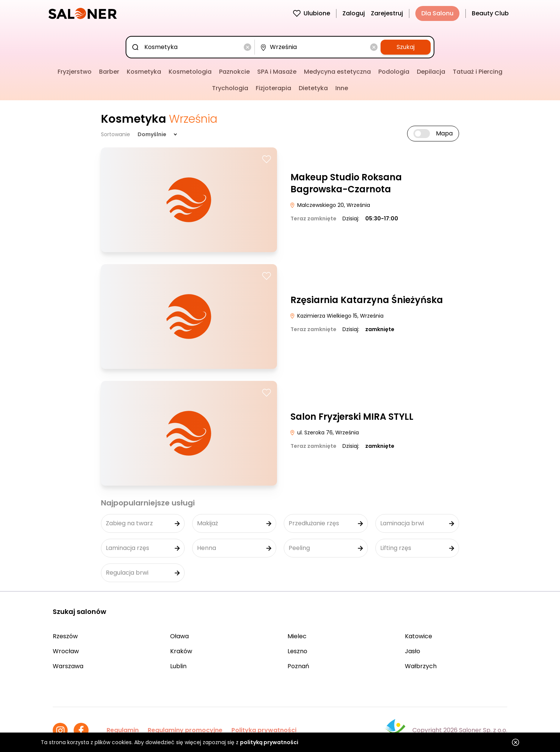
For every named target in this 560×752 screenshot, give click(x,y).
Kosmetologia (190, 72)
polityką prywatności (269, 742)
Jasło (413, 651)
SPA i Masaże (277, 72)
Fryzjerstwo (75, 72)
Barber (109, 72)
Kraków (181, 651)
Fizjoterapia (273, 88)
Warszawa (68, 666)
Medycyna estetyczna (337, 72)
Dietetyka (313, 88)
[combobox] (192, 47)
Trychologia (230, 88)
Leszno (297, 651)
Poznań (298, 666)
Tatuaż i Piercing (478, 72)
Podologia (394, 72)
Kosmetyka (144, 72)
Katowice (419, 636)
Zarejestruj (387, 13)
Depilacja (431, 72)
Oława (179, 636)
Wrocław (66, 651)
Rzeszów (65, 636)
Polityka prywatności (264, 730)
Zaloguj (354, 13)
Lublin (178, 666)
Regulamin (123, 730)
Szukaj (406, 47)
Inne (342, 88)
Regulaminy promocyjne (185, 730)
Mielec (297, 636)
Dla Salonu (437, 13)
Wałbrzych (421, 666)
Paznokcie (234, 72)
